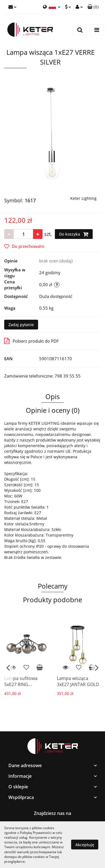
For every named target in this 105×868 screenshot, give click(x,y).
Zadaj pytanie (21, 325)
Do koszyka (74, 234)
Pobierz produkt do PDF (32, 341)
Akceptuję (85, 845)
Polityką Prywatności (36, 833)
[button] (93, 7)
